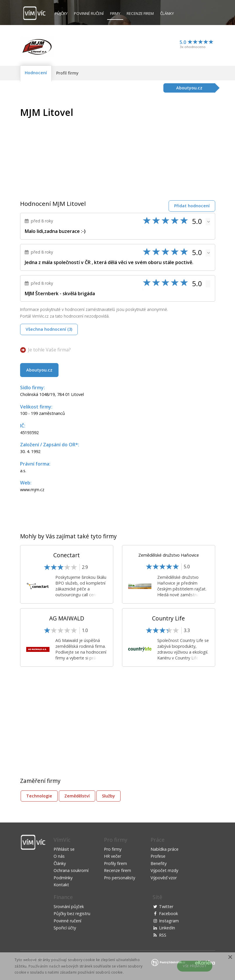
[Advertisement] (166, 148)
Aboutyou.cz (39, 370)
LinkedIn (167, 928)
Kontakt (61, 885)
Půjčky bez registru (72, 913)
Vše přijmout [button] (195, 966)
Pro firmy (113, 849)
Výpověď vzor (164, 878)
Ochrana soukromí (71, 870)
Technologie (39, 796)
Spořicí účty (65, 928)
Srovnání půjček (69, 906)
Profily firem (115, 863)
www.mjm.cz (32, 490)
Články (167, 13)
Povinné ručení (89, 13)
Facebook (168, 913)
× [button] (230, 957)
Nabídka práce (165, 849)
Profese (158, 856)
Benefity (159, 863)
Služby (108, 796)
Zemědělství (77, 796)
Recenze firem (140, 13)
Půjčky (61, 13)
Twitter (166, 906)
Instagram (169, 921)
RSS (163, 935)
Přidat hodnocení (192, 206)
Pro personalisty (120, 878)
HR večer (113, 856)
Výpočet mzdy (164, 870)
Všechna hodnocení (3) (49, 329)
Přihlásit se (64, 849)
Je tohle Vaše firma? (49, 350)
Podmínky (63, 878)
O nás (59, 856)
